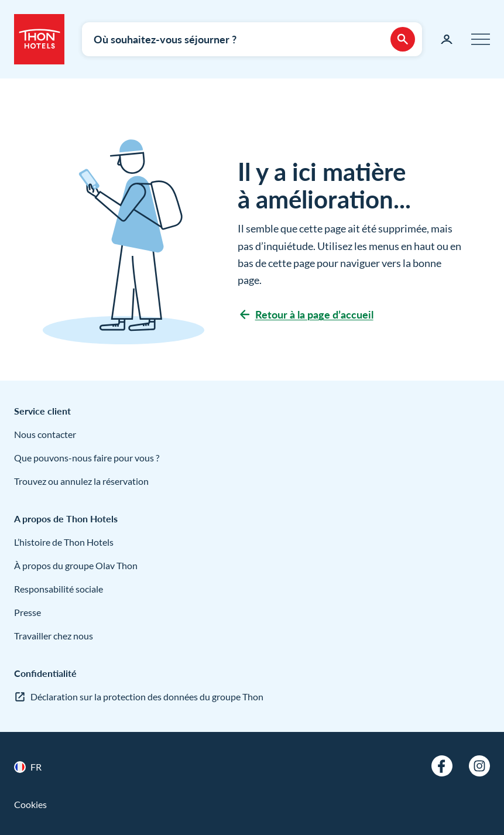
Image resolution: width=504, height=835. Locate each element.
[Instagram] (479, 766)
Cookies (30, 804)
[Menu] (481, 39)
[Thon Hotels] (39, 39)
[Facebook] (442, 766)
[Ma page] (447, 39)
